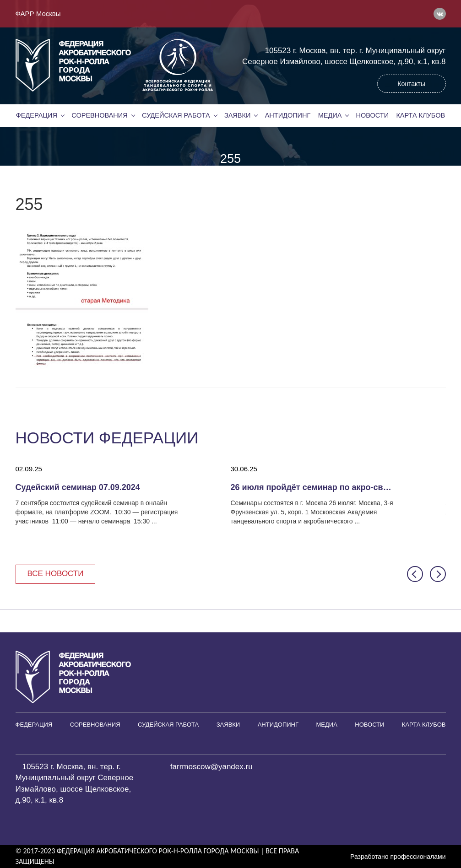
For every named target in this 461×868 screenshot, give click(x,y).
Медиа (330, 115)
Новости (373, 115)
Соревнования (99, 115)
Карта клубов (420, 115)
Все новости (56, 574)
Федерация (37, 115)
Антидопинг (288, 115)
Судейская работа (176, 115)
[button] (415, 574)
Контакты (411, 84)
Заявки (237, 115)
